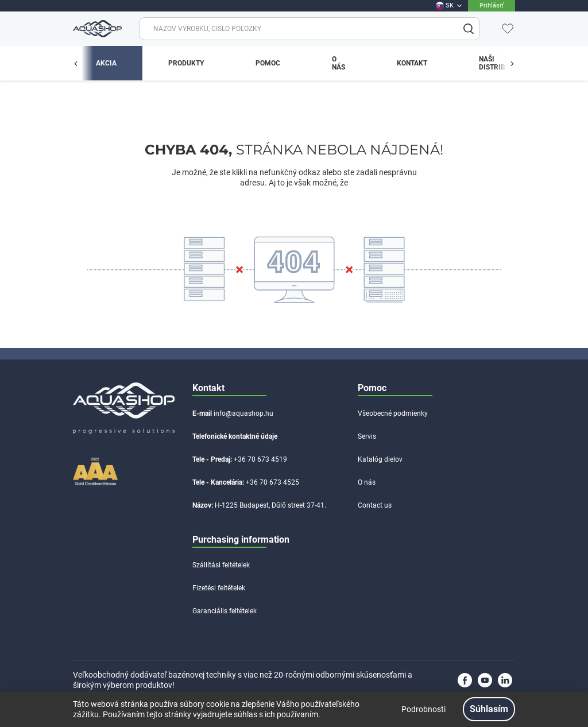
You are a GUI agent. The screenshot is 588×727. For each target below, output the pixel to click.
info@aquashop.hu (243, 413)
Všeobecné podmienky (393, 413)
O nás (367, 482)
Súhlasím (489, 709)
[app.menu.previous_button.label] (82, 63)
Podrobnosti (423, 709)
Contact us (375, 505)
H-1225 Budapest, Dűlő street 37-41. (270, 505)
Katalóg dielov (380, 459)
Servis (367, 436)
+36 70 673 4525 (272, 482)
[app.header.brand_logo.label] (96, 29)
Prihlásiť (492, 5)
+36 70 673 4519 (260, 459)
